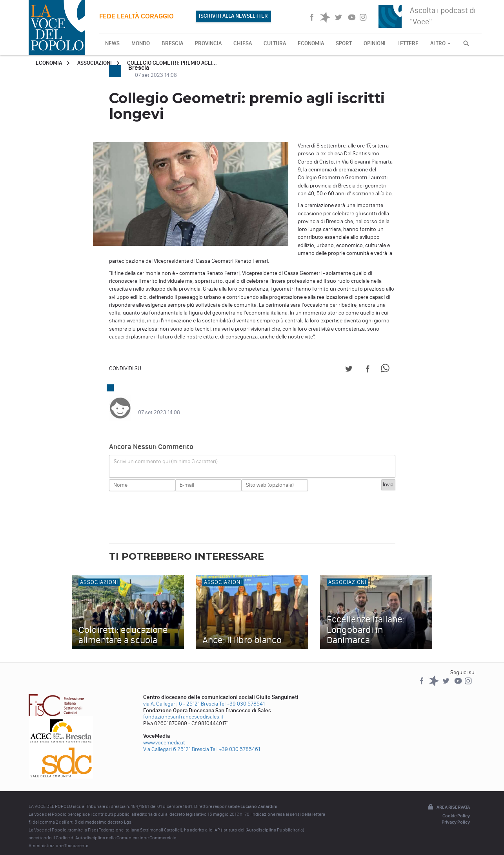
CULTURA (275, 43)
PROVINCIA (208, 43)
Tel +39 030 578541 (242, 696)
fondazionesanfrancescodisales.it (183, 709)
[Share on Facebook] (368, 370)
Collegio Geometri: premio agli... (172, 63)
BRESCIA (172, 43)
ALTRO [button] (440, 43)
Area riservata (448, 800)
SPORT (344, 43)
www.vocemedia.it (164, 735)
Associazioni (95, 63)
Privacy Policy (456, 814)
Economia (49, 63)
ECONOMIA (311, 43)
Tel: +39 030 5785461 (235, 741)
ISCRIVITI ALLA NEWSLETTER (233, 16)
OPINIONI (375, 43)
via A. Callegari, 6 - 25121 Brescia (181, 696)
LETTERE (408, 43)
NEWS (112, 43)
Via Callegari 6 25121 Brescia (176, 741)
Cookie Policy (456, 808)
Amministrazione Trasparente (58, 838)
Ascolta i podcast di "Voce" (443, 16)
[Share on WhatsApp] (387, 370)
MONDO (141, 43)
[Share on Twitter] (349, 370)
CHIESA (243, 43)
